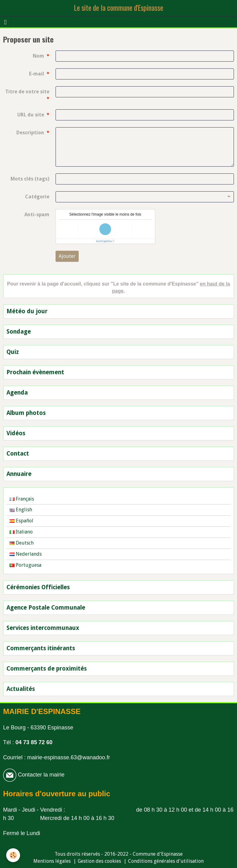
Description (30, 133)
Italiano (21, 532)
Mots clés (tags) (30, 179)
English (21, 510)
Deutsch (22, 543)
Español (21, 521)
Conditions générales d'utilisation (166, 861)
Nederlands (26, 554)
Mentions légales (52, 861)
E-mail (37, 74)
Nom (38, 56)
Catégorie (37, 197)
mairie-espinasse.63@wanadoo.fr (69, 757)
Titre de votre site (27, 92)
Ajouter (67, 256)
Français (22, 499)
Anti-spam (37, 215)
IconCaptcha (104, 241)
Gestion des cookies (99, 861)
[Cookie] (13, 855)
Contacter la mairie (40, 775)
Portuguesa (25, 565)
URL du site (31, 115)
